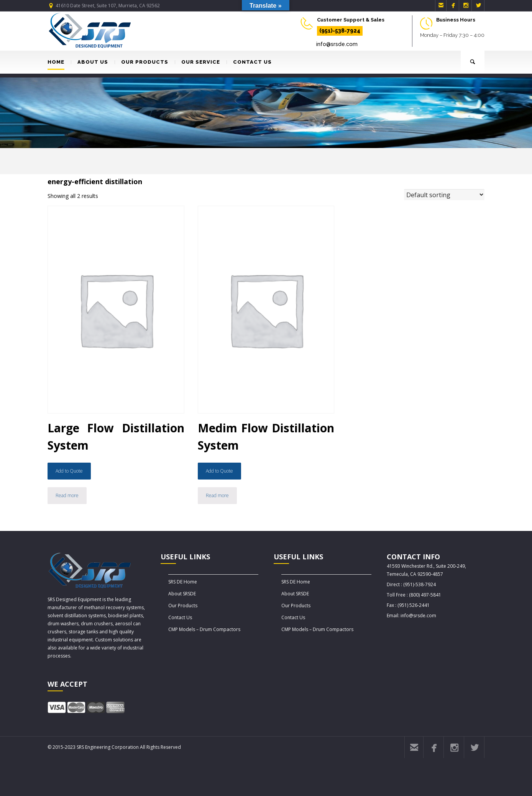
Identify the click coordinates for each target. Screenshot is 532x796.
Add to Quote (69, 471)
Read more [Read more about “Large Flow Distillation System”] (67, 495)
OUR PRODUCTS (141, 62)
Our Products (183, 606)
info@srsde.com (337, 44)
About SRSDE (182, 594)
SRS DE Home (183, 582)
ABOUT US (89, 62)
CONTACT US (249, 62)
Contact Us (180, 617)
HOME (56, 62)
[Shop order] (444, 195)
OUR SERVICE (197, 62)
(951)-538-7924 (340, 31)
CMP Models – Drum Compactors (204, 629)
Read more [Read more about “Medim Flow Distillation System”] (217, 495)
